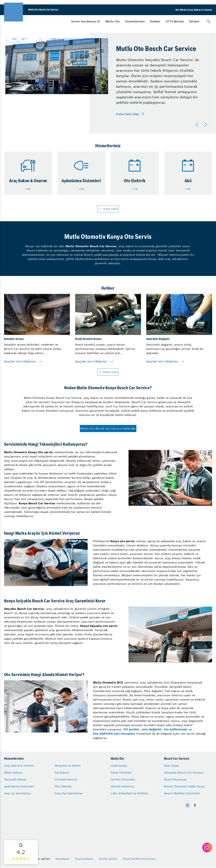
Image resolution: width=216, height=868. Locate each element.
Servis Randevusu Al (86, 21)
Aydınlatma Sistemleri (19, 786)
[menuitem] (86, 21)
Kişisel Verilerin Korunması (139, 859)
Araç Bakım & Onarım (19, 766)
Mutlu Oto (113, 21)
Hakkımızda (119, 766)
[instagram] (187, 805)
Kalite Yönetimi (121, 772)
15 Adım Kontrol (66, 779)
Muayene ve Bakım (68, 766)
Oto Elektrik (63, 786)
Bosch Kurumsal (175, 779)
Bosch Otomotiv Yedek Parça (184, 786)
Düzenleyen (63, 859)
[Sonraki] (206, 125)
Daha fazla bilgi (128, 114)
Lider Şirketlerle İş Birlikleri (130, 793)
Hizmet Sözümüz (123, 786)
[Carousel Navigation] (202, 125)
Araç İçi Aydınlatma (18, 793)
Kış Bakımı (62, 772)
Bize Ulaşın (172, 766)
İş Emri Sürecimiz (123, 779)
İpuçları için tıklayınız (20, 361)
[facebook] (195, 805)
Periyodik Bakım (15, 779)
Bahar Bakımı (13, 772)
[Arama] (209, 21)
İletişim (194, 21)
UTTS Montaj (175, 21)
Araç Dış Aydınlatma (69, 793)
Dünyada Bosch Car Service (184, 772)
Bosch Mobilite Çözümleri (182, 793)
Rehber (155, 21)
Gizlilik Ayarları (108, 859)
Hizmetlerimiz (135, 21)
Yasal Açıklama (84, 859)
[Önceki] (198, 125)
